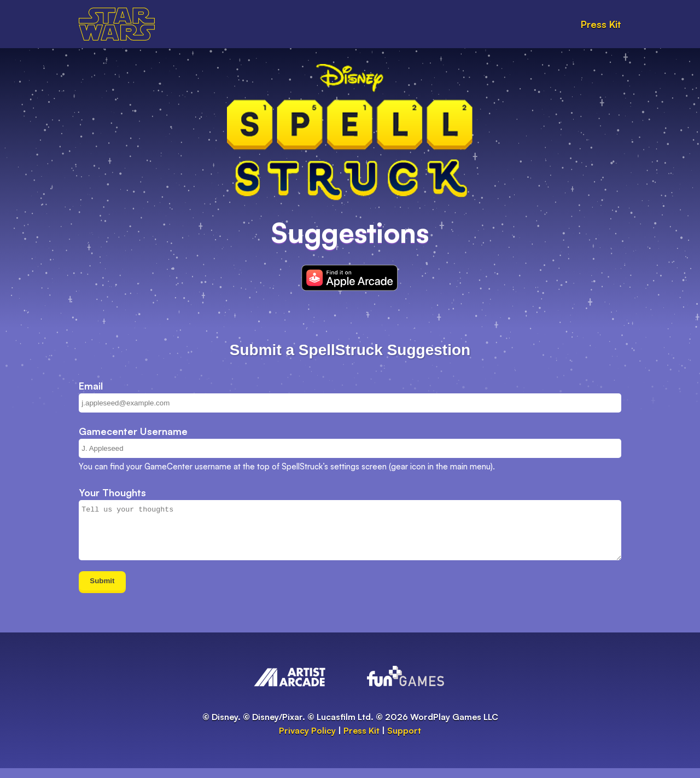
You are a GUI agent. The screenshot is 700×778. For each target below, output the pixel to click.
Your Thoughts (112, 492)
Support (404, 740)
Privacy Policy (307, 740)
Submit (102, 591)
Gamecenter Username (133, 431)
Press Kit (601, 24)
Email (91, 386)
